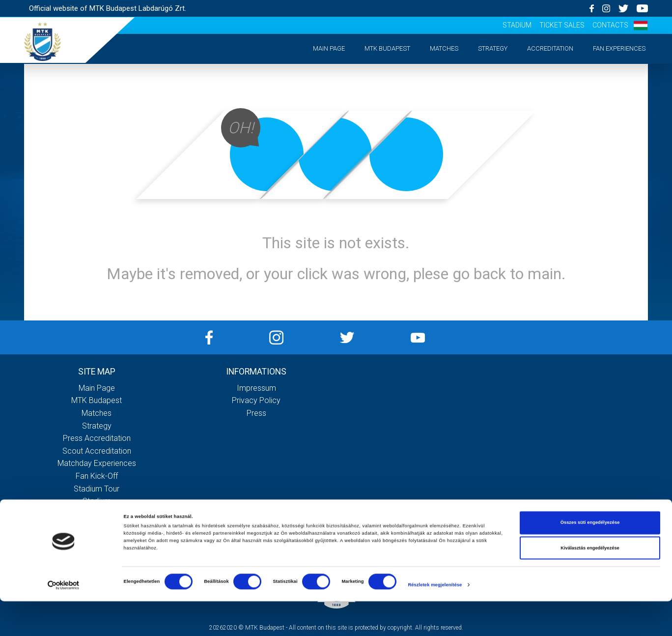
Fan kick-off (97, 476)
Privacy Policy (256, 400)
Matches (444, 48)
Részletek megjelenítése (435, 620)
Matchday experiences (97, 463)
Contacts (610, 25)
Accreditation (550, 48)
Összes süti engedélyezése (590, 557)
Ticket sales (562, 25)
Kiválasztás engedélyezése (590, 583)
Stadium (517, 25)
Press (256, 413)
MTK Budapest (387, 48)
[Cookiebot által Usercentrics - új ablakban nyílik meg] (64, 620)
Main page (329, 48)
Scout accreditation (97, 451)
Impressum (256, 388)
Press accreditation (97, 438)
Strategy (493, 48)
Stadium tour (97, 489)
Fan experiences (619, 48)
